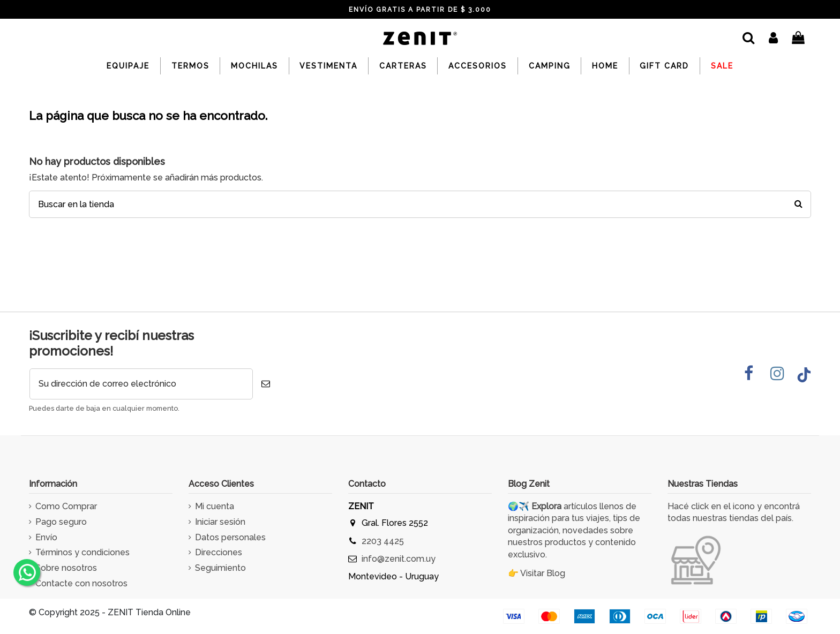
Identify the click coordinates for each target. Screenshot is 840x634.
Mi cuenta (215, 506)
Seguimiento (220, 568)
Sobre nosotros (66, 568)
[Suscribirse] (266, 384)
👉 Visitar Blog (537, 573)
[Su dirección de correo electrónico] (141, 384)
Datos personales (230, 537)
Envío (46, 537)
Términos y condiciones (82, 552)
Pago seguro (61, 522)
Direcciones (219, 552)
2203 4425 (383, 541)
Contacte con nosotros (81, 583)
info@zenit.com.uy (399, 559)
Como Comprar (66, 506)
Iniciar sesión (220, 522)
